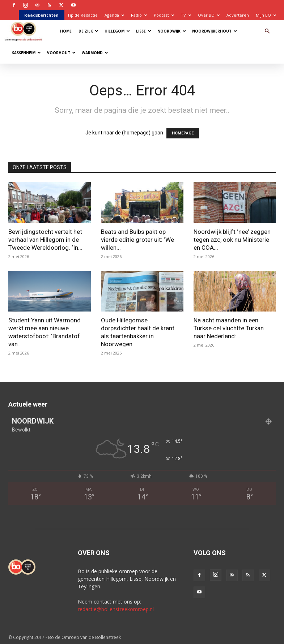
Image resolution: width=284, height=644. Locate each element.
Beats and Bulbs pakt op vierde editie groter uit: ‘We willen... (137, 240)
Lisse (144, 31)
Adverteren (238, 15)
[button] (267, 31)
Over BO (209, 15)
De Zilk (88, 31)
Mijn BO (266, 15)
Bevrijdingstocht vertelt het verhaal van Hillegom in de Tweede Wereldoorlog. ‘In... (45, 240)
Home (66, 31)
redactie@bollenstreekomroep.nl (116, 609)
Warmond (95, 53)
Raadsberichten (41, 15)
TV (186, 15)
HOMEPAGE (183, 133)
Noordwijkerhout (215, 31)
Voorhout (61, 53)
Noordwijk (172, 31)
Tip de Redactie (82, 15)
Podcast (164, 15)
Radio (139, 15)
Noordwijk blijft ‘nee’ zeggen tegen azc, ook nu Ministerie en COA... (232, 240)
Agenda (114, 15)
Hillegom (117, 31)
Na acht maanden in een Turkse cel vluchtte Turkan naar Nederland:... (229, 328)
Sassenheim (26, 53)
